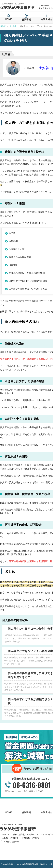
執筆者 (6, 54)
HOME (8, 19)
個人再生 (13, 26)
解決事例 (26, 20)
